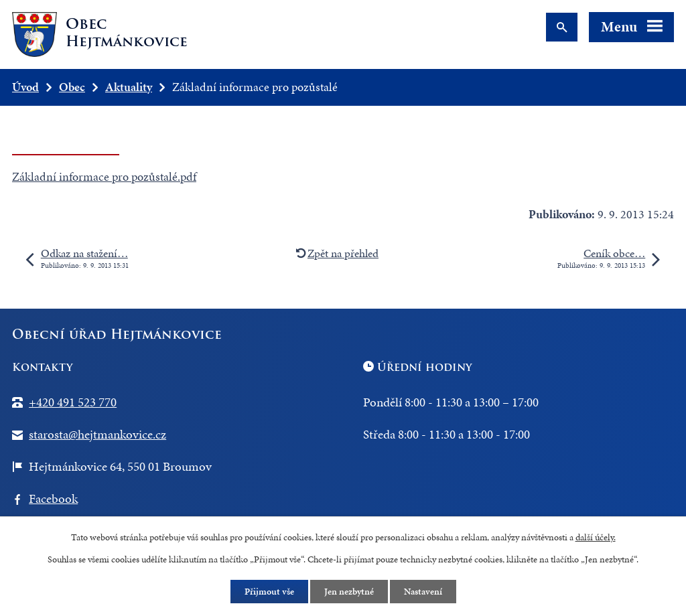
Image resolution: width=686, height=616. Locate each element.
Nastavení (423, 592)
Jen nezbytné (349, 592)
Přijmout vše (269, 592)
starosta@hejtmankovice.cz (97, 434)
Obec (72, 87)
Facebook (53, 498)
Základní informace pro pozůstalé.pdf (104, 176)
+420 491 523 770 (73, 402)
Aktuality (129, 87)
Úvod (25, 87)
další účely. (596, 537)
